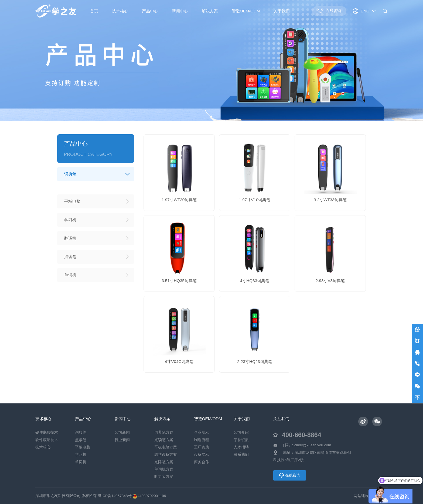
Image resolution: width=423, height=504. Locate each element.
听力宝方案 (164, 477)
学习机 (81, 455)
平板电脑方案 (166, 447)
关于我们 (282, 11)
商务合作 (202, 462)
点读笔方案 (164, 440)
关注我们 (281, 419)
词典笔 (81, 432)
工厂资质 (202, 447)
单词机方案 (164, 469)
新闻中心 (180, 11)
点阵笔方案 (164, 462)
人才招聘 (241, 447)
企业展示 (202, 432)
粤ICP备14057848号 (115, 496)
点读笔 (81, 440)
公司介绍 (241, 432)
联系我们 (241, 455)
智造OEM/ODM (246, 11)
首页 (94, 11)
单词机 (81, 462)
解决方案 (210, 11)
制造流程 (202, 440)
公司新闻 (122, 432)
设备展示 (202, 455)
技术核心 (120, 11)
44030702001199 (149, 496)
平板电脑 (83, 447)
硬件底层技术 (47, 432)
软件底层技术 (47, 440)
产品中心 (150, 11)
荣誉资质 (241, 440)
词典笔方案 (164, 432)
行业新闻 (122, 440)
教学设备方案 (166, 455)
